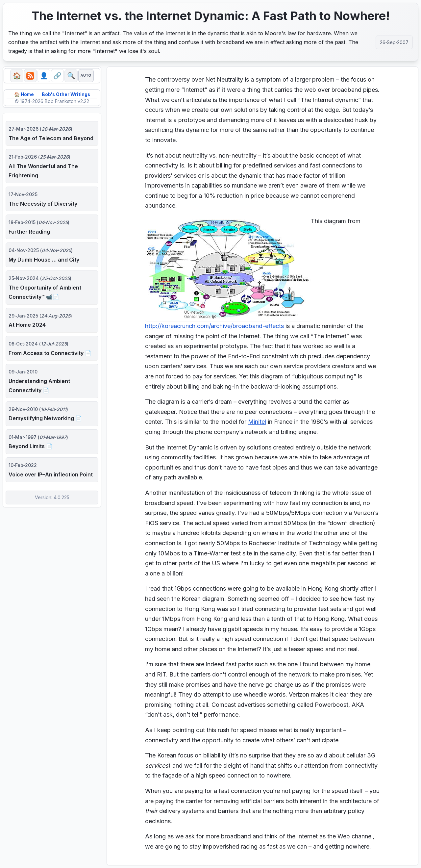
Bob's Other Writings (66, 95)
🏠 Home (23, 95)
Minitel (257, 422)
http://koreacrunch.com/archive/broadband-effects (214, 326)
